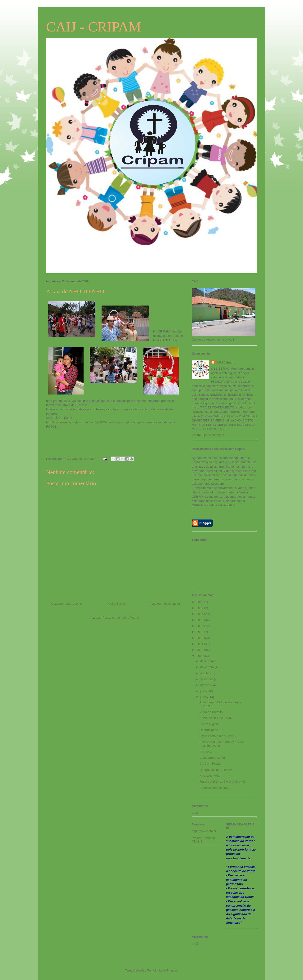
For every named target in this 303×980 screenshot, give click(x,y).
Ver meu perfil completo (208, 435)
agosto (205, 685)
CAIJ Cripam (225, 362)
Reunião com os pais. (214, 788)
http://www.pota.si (204, 831)
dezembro (207, 661)
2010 (200, 650)
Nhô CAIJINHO (210, 776)
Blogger (172, 970)
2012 (200, 638)
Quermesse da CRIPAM (216, 770)
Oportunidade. (209, 730)
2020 (200, 602)
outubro (206, 673)
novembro (207, 667)
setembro (207, 679)
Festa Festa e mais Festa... (218, 736)
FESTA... (205, 752)
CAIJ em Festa (209, 764)
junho (204, 697)
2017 (200, 608)
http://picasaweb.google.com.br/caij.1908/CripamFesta (83, 422)
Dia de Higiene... (211, 724)
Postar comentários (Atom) (121, 618)
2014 (200, 626)
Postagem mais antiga (165, 604)
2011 (200, 644)
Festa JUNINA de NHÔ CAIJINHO (223, 782)
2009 (200, 656)
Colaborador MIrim (212, 758)
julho (204, 691)
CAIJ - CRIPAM (94, 27)
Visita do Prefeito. (211, 712)
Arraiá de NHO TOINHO (216, 718)
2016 (200, 614)
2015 (200, 620)
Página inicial (116, 604)
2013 (200, 632)
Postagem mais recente (66, 604)
